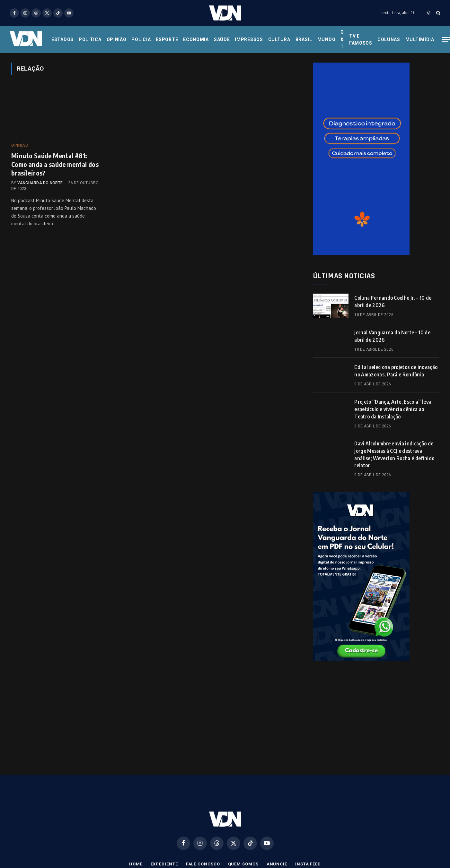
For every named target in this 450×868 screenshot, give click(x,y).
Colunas (389, 39)
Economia (196, 39)
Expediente (164, 864)
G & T (342, 39)
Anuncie (277, 864)
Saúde (222, 39)
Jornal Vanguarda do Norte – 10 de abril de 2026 (392, 336)
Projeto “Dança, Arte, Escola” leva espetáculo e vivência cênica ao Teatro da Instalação (393, 409)
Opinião (117, 39)
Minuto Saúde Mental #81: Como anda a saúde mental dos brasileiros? (55, 164)
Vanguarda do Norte (40, 183)
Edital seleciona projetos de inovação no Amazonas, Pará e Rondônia (396, 371)
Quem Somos (243, 864)
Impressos (249, 39)
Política (90, 39)
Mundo (326, 39)
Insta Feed (308, 864)
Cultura (279, 39)
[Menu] (446, 40)
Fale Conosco (203, 864)
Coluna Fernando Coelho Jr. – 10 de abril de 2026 (393, 301)
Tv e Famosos (361, 39)
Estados (62, 39)
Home (136, 864)
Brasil (304, 39)
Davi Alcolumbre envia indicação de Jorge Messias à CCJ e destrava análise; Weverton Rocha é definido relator (394, 455)
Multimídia (420, 39)
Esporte (167, 39)
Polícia (141, 39)
